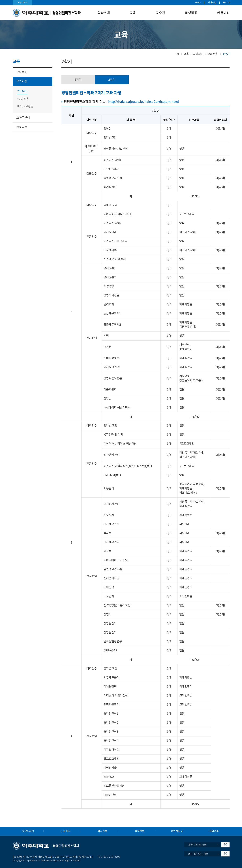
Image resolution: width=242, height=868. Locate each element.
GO (225, 845)
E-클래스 (65, 831)
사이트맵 (212, 3)
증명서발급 (177, 831)
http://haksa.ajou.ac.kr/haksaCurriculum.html (144, 102)
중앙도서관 (28, 831)
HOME (198, 3)
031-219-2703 (112, 857)
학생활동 (191, 13)
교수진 (160, 13)
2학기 (112, 80)
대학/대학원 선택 (197, 845)
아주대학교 (23, 3)
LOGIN (226, 3)
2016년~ (213, 54)
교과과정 (198, 54)
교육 (133, 13)
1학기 (78, 80)
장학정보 (140, 831)
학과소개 (104, 13)
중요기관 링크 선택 (198, 854)
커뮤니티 (223, 13)
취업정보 (214, 831)
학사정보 (102, 831)
